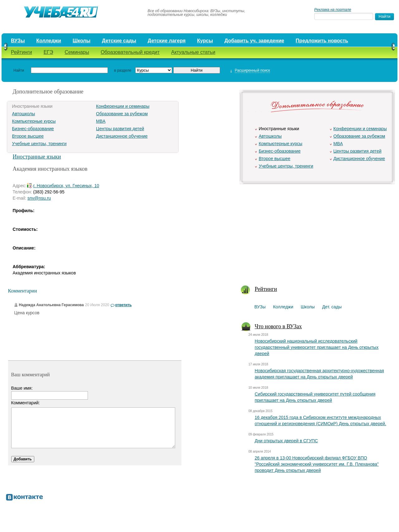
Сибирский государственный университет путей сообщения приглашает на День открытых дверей (315, 397)
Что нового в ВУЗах (278, 326)
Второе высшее (28, 136)
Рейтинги (22, 52)
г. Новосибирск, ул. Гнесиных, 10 (66, 186)
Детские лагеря (167, 41)
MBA (101, 121)
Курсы (205, 41)
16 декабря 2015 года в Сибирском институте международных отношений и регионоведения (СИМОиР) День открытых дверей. (320, 420)
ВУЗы (18, 41)
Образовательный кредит (130, 52)
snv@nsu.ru (39, 198)
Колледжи (49, 41)
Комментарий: (26, 403)
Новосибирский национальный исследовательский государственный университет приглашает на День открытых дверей (317, 347)
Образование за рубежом (122, 114)
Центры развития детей (120, 129)
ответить (123, 305)
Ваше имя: (22, 388)
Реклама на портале (333, 10)
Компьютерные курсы (34, 121)
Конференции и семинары (123, 106)
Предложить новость (322, 41)
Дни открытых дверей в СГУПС (286, 441)
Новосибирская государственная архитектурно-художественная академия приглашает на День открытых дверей (319, 374)
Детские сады (119, 41)
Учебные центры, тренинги (39, 144)
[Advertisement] (317, 231)
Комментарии (23, 291)
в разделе (123, 70)
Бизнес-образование (33, 129)
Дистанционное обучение (122, 136)
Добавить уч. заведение (254, 41)
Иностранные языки (37, 157)
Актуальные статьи (193, 52)
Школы (82, 41)
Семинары (77, 52)
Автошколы (24, 114)
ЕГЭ (48, 52)
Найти (19, 70)
